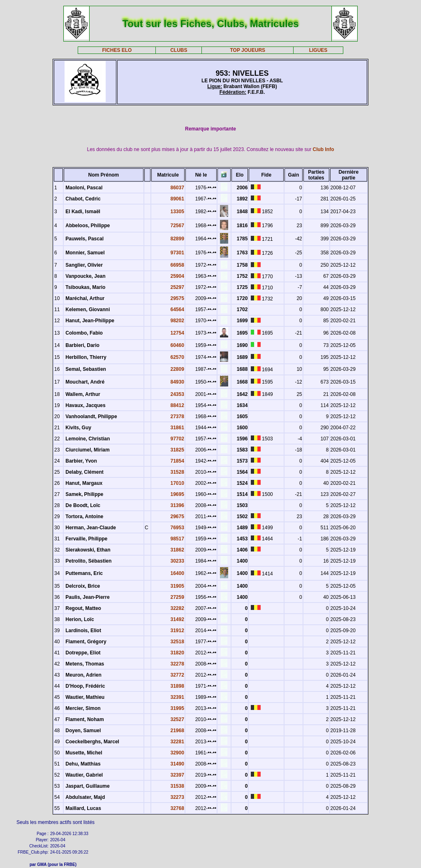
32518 (177, 642)
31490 (177, 764)
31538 (177, 786)
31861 (177, 428)
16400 (177, 573)
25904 (177, 276)
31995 (177, 708)
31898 (177, 686)
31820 (177, 653)
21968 (177, 731)
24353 (177, 394)
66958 (177, 265)
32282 (177, 608)
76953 (177, 528)
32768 (177, 808)
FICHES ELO (117, 50)
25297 (177, 287)
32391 (177, 697)
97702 (177, 439)
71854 (177, 461)
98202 (177, 321)
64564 (177, 310)
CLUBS (179, 50)
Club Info (324, 149)
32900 (177, 753)
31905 (177, 586)
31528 (177, 472)
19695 (177, 494)
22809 (177, 369)
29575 (177, 298)
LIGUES (318, 50)
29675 (177, 517)
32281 (177, 742)
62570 (177, 357)
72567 (177, 226)
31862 (177, 550)
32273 (177, 797)
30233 (177, 561)
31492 (177, 619)
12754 (177, 333)
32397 (177, 775)
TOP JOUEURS (248, 50)
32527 (177, 719)
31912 (177, 631)
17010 (177, 483)
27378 (177, 417)
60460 (177, 345)
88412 (177, 405)
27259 (177, 597)
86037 (177, 188)
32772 (177, 675)
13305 (177, 212)
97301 (177, 253)
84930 (177, 382)
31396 (177, 505)
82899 (177, 239)
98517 (177, 539)
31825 (177, 450)
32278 (177, 664)
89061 (177, 199)
